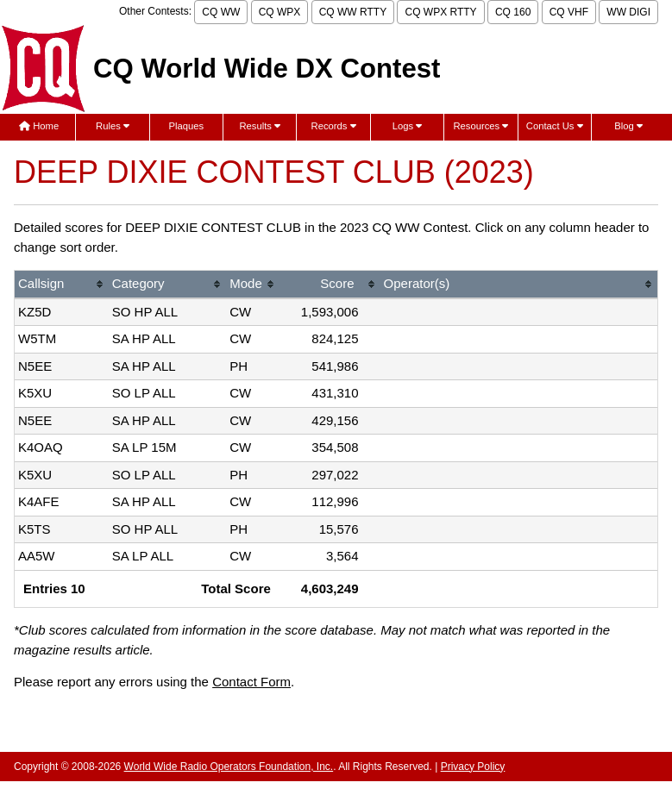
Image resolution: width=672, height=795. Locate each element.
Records (334, 126)
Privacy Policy (473, 767)
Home (39, 126)
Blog (628, 126)
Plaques (187, 126)
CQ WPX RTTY (440, 12)
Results (260, 126)
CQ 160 (513, 12)
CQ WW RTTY (353, 12)
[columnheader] (62, 285)
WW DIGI (628, 12)
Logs (408, 126)
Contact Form (251, 682)
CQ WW (221, 12)
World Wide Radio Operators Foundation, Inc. (229, 767)
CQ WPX (280, 12)
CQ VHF (569, 12)
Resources (480, 126)
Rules (113, 126)
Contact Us (555, 126)
